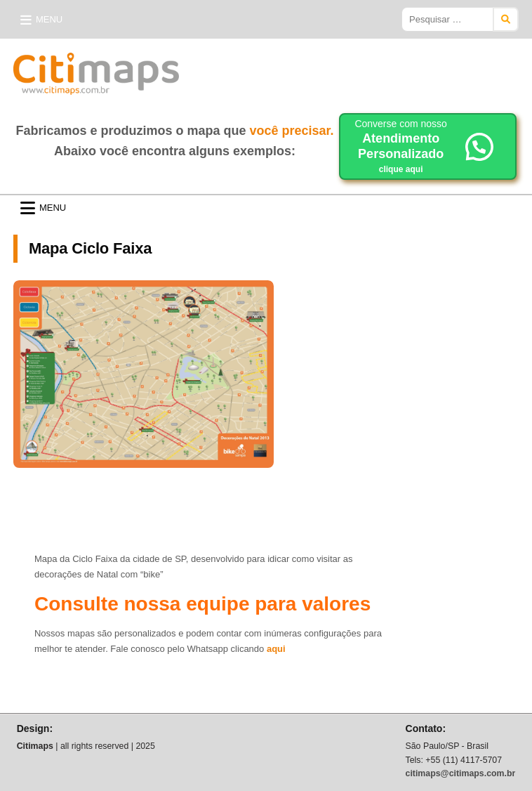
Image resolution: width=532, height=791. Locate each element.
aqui (276, 649)
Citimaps (210, 68)
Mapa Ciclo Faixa (90, 248)
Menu (49, 19)
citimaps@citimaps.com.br (461, 773)
